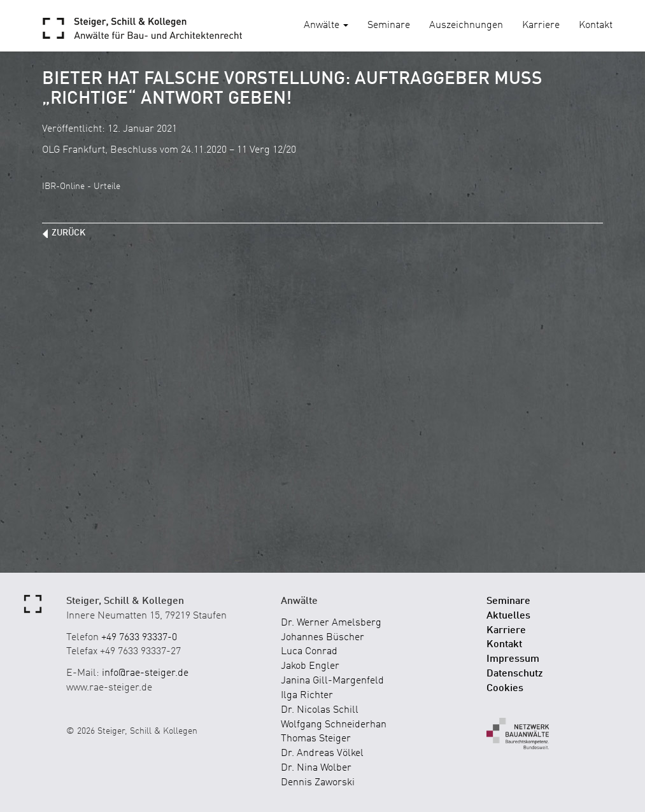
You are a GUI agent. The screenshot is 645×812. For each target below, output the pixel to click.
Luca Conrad (309, 652)
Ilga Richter (307, 696)
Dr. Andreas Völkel (322, 753)
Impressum (513, 659)
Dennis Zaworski (318, 783)
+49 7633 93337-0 (139, 638)
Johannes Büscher (322, 638)
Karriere (541, 25)
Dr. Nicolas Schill (320, 710)
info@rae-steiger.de (145, 673)
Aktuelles (508, 616)
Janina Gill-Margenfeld (332, 681)
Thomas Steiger (316, 739)
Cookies (505, 689)
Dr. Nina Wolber (316, 768)
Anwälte (326, 25)
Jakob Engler (310, 666)
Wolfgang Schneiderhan (334, 725)
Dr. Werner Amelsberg (331, 623)
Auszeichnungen (466, 25)
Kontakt (596, 25)
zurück (68, 233)
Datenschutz (515, 674)
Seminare (389, 25)
